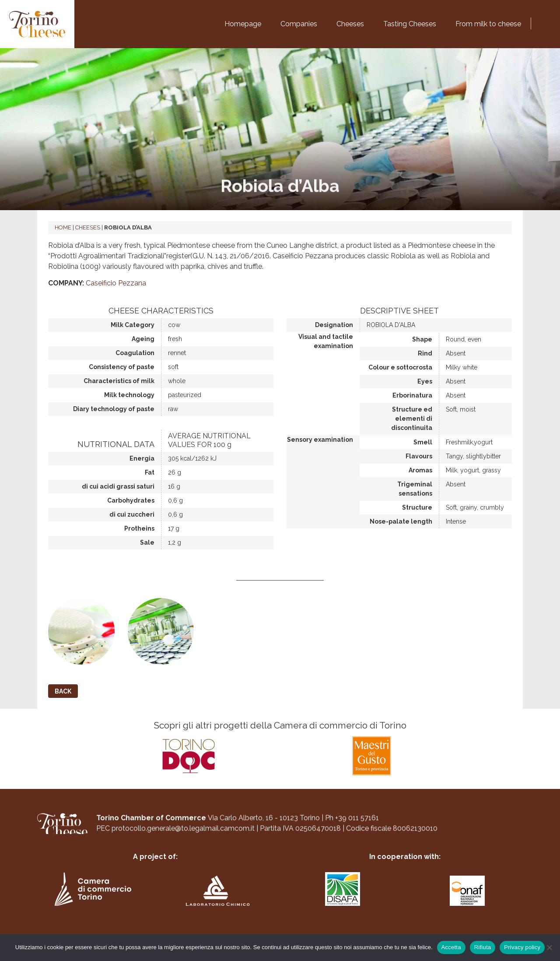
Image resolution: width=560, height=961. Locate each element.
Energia (142, 458)
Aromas (420, 470)
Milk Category (133, 325)
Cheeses (350, 24)
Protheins (139, 528)
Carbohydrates (131, 500)
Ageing (143, 339)
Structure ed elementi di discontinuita (412, 419)
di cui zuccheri (132, 514)
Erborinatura (412, 395)
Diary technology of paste (114, 409)
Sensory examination (320, 440)
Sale (147, 542)
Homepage (243, 24)
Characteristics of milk (119, 381)
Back (63, 691)
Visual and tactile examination (326, 341)
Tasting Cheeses (410, 24)
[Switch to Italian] (538, 22)
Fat (150, 472)
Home (63, 227)
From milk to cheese (488, 24)
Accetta (451, 947)
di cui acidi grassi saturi (118, 486)
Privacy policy (522, 947)
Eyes (425, 381)
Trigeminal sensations (415, 489)
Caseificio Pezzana (116, 283)
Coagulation (135, 353)
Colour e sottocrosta (400, 367)
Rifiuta (483, 947)
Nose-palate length (401, 521)
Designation (334, 325)
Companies (299, 24)
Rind (425, 353)
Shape (422, 339)
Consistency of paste (122, 367)
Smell (423, 442)
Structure (417, 507)
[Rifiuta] (549, 947)
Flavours (419, 456)
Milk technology (129, 395)
